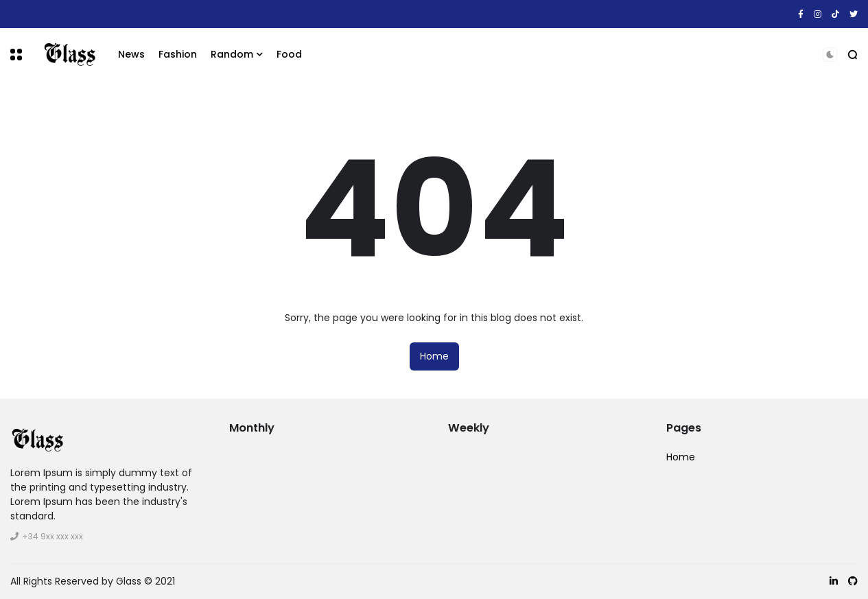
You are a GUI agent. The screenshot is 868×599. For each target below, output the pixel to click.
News (131, 54)
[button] (16, 55)
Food (289, 54)
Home (434, 356)
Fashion (178, 54)
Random (232, 54)
